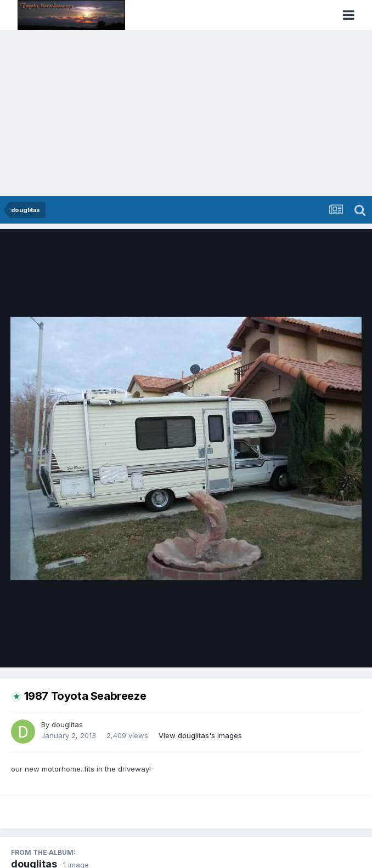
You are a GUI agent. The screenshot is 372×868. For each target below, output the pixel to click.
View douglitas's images (200, 735)
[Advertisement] (186, 114)
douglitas (67, 724)
